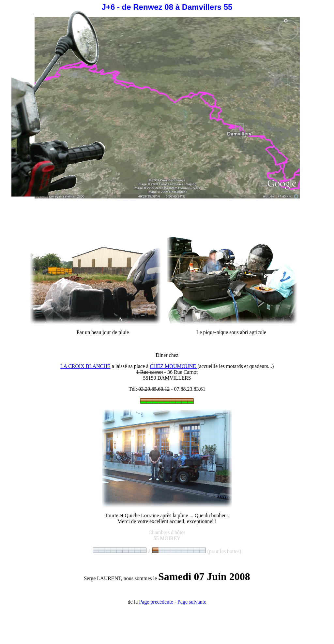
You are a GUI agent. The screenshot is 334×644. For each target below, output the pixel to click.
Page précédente (156, 602)
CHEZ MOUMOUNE (174, 366)
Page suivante (192, 602)
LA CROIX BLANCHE (85, 366)
